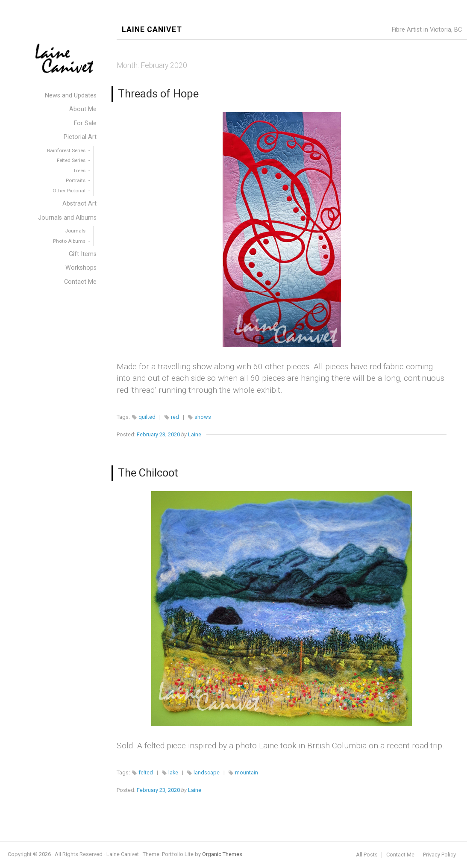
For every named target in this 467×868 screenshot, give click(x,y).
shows (203, 417)
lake (173, 772)
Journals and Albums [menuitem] (67, 218)
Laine (195, 434)
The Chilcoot (148, 473)
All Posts (367, 855)
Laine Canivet (152, 30)
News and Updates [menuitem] (71, 96)
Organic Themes (222, 854)
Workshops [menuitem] (81, 268)
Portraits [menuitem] (76, 180)
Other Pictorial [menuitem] (69, 191)
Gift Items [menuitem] (83, 254)
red (175, 417)
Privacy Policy (439, 855)
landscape (207, 772)
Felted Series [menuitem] (71, 160)
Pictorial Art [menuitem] (80, 137)
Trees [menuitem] (79, 171)
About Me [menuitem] (83, 109)
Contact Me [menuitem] (80, 282)
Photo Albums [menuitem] (69, 241)
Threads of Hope (158, 94)
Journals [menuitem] (75, 231)
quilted (147, 417)
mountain (247, 772)
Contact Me (400, 855)
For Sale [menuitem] (85, 123)
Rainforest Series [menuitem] (66, 150)
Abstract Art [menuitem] (79, 204)
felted (146, 772)
